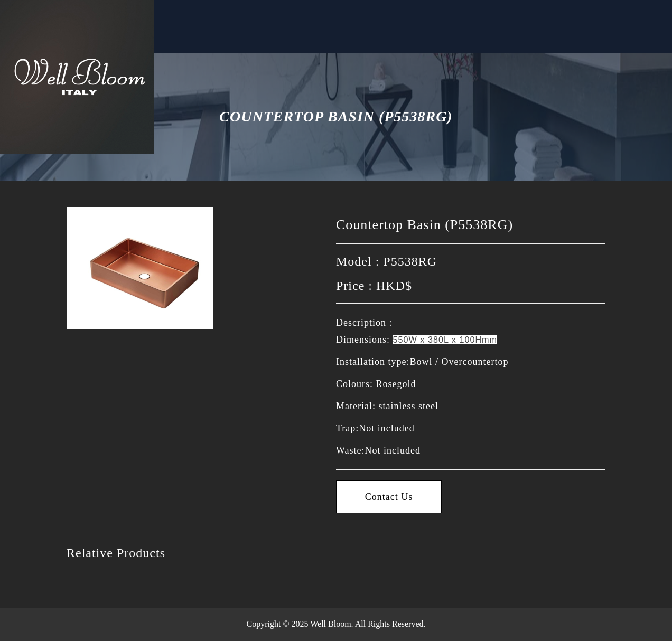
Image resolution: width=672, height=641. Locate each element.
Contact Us (256, 32)
